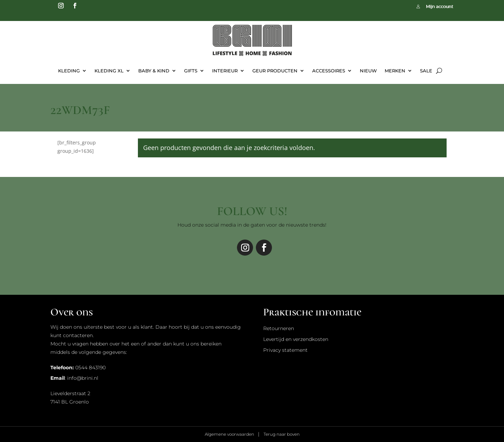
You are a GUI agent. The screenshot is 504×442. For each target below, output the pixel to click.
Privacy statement (285, 350)
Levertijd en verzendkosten (296, 339)
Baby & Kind (154, 71)
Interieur (225, 71)
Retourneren (279, 328)
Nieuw (368, 71)
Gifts (191, 71)
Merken (395, 71)
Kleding (69, 71)
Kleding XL (109, 71)
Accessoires (329, 71)
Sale (426, 71)
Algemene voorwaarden (230, 434)
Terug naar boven (282, 434)
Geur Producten (275, 71)
